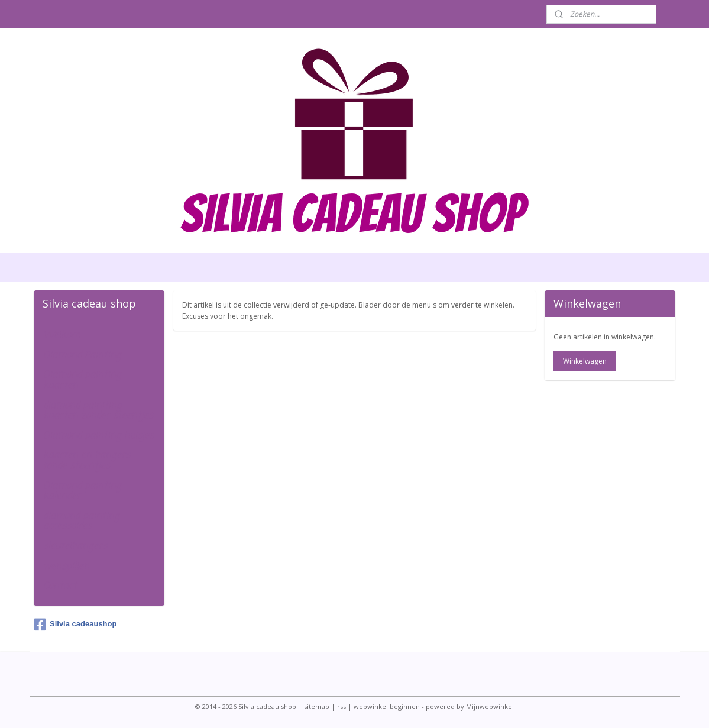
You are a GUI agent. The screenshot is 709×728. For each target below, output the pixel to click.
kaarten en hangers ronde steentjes (87, 461)
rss (341, 706)
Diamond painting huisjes (98, 436)
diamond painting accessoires (81, 522)
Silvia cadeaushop (75, 625)
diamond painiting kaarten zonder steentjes (98, 411)
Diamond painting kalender (82, 491)
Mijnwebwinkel (490, 706)
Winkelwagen (585, 361)
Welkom (61, 335)
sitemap (317, 706)
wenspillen (66, 567)
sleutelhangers (75, 546)
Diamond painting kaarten (82, 380)
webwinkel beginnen (387, 706)
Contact (60, 586)
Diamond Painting (82, 355)
